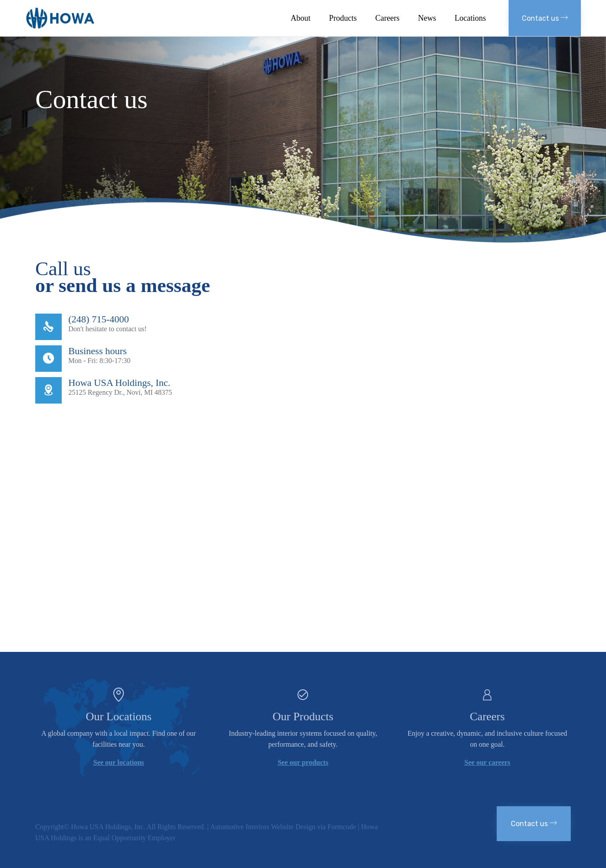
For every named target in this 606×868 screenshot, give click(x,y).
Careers (388, 18)
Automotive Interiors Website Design (263, 827)
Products (343, 18)
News (427, 18)
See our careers (487, 762)
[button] (545, 18)
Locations (470, 18)
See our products (303, 762)
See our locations (119, 762)
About (301, 18)
